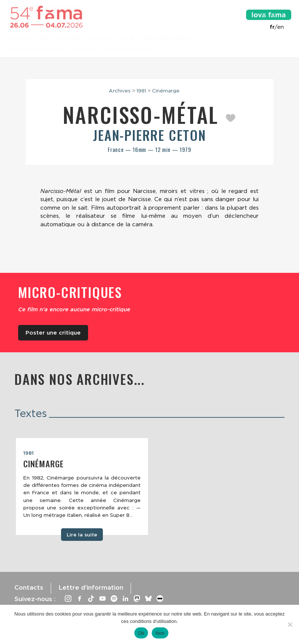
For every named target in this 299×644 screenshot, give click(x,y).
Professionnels (167, 38)
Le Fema (21, 38)
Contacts (29, 587)
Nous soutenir (131, 50)
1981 (141, 91)
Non (160, 633)
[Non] (290, 624)
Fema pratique (110, 38)
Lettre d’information (91, 587)
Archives (87, 50)
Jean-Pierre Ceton (149, 135)
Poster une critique (53, 333)
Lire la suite (82, 535)
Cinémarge (166, 91)
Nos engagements (38, 50)
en (280, 27)
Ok (141, 633)
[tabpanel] (82, 487)
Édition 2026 (60, 38)
